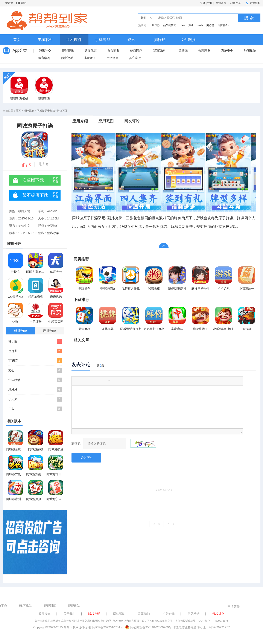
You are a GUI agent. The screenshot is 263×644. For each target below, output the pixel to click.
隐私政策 (53, 233)
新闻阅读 (159, 51)
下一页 (171, 524)
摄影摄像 (68, 51)
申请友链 (234, 606)
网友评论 (132, 121)
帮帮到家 (50, 606)
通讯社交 (45, 51)
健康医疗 (136, 51)
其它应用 (135, 58)
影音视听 (67, 58)
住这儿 (35, 351)
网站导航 (255, 3)
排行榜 (160, 40)
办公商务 (113, 51)
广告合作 (169, 614)
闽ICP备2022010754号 (108, 627)
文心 (35, 370)
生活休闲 (112, 58)
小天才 (35, 399)
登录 (203, 3)
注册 (210, 3)
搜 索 (249, 18)
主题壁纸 (182, 51)
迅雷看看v (223, 25)
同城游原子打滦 (46, 111)
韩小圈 (35, 341)
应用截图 (106, 121)
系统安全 (227, 51)
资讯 (131, 40)
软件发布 (236, 3)
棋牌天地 (29, 111)
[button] (76, 381)
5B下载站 (25, 606)
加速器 (156, 25)
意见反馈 (193, 614)
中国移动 (35, 380)
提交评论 (86, 458)
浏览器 (210, 25)
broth (200, 25)
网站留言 (221, 3)
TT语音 (35, 361)
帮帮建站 (74, 606)
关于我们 (70, 614)
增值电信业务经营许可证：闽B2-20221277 (201, 627)
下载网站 (8, 3)
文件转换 (188, 40)
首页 (17, 40)
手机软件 (74, 40)
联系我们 (144, 614)
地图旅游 (250, 51)
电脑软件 (46, 40)
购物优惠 (91, 51)
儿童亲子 (90, 58)
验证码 (76, 444)
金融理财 (204, 51)
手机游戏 (103, 40)
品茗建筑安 (170, 25)
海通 (191, 25)
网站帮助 (119, 614)
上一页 (157, 524)
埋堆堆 (35, 390)
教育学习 (44, 58)
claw (182, 25)
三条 (35, 409)
